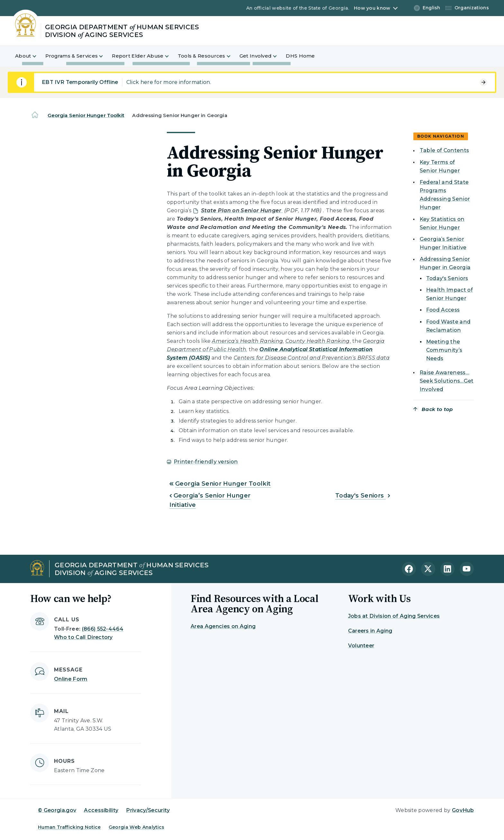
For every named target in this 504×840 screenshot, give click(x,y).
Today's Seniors (360, 496)
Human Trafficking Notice (69, 827)
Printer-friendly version (206, 462)
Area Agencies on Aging (223, 626)
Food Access (443, 310)
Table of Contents (444, 150)
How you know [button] (372, 8)
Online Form (71, 679)
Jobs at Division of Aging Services (394, 616)
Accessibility (101, 810)
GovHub (463, 810)
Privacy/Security (148, 810)
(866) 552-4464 (103, 629)
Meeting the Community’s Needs (444, 350)
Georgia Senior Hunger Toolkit (86, 115)
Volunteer (361, 646)
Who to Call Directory (83, 637)
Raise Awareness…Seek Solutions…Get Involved (447, 381)
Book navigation (441, 136)
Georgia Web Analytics (137, 827)
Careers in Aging (370, 631)
